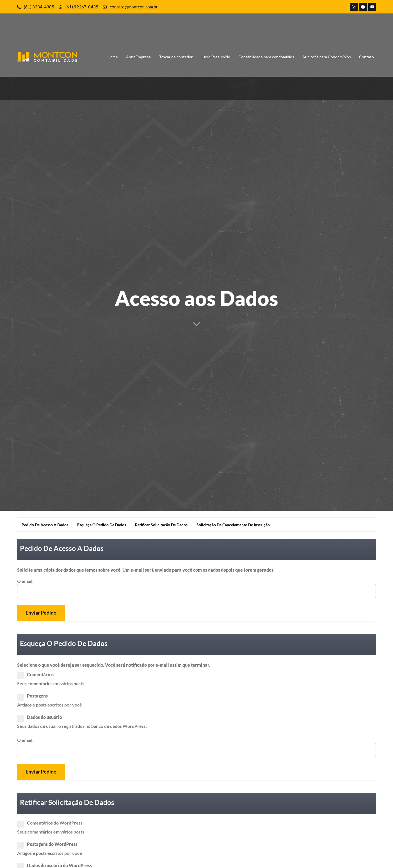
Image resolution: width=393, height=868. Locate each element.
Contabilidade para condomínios (266, 57)
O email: (25, 581)
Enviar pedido (41, 613)
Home (113, 57)
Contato (366, 57)
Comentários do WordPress (52, 823)
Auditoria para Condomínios (327, 57)
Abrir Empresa (138, 57)
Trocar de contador (176, 57)
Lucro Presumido (215, 57)
